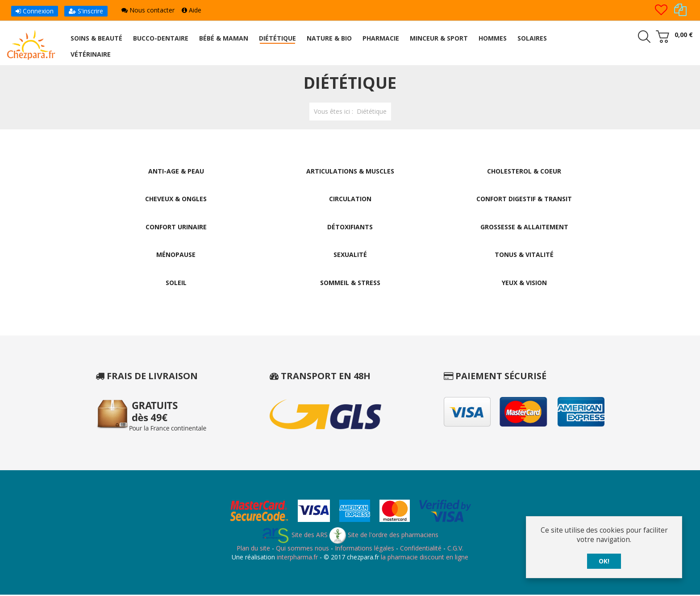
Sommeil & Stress (350, 284)
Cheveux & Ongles (176, 199)
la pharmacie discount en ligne (425, 558)
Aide (192, 10)
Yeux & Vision (524, 284)
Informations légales (365, 549)
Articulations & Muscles (350, 171)
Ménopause (176, 255)
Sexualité (350, 255)
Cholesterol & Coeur (524, 171)
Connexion (35, 11)
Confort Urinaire (176, 227)
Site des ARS (295, 536)
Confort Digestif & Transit (524, 199)
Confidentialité (421, 549)
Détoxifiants (350, 227)
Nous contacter (148, 10)
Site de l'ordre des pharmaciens (384, 536)
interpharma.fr (296, 558)
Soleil (176, 284)
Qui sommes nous (302, 549)
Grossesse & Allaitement (524, 227)
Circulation (350, 199)
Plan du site (253, 549)
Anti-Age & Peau (176, 171)
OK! (604, 561)
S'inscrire (86, 11)
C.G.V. (455, 549)
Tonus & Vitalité (524, 255)
